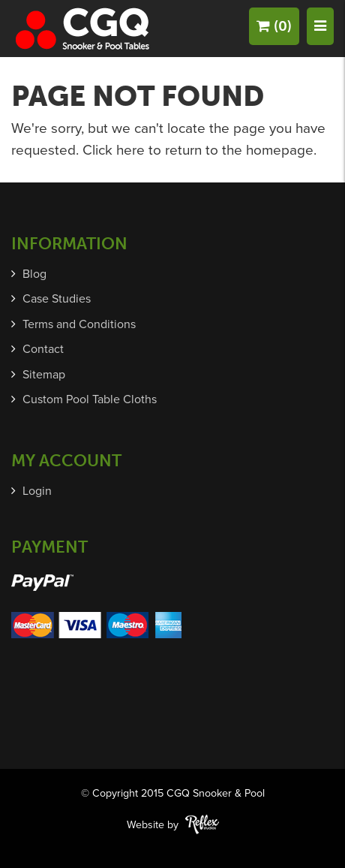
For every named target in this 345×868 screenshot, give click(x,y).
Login (37, 491)
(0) (274, 26)
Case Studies (57, 299)
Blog (34, 274)
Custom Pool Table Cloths (90, 399)
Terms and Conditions (79, 324)
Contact (43, 349)
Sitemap (44, 375)
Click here (114, 150)
